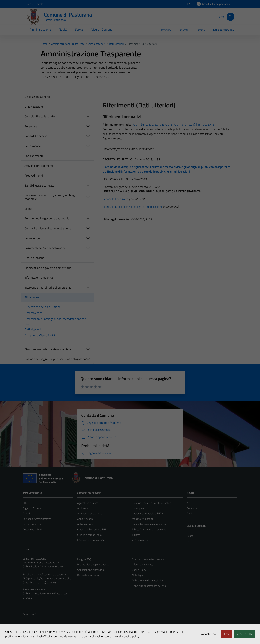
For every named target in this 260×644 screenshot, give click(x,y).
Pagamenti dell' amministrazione (45, 248)
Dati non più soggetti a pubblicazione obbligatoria (55, 359)
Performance (33, 146)
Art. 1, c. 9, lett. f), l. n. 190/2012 (194, 124)
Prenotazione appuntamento (93, 564)
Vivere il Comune (102, 30)
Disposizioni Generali (37, 97)
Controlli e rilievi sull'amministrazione (48, 228)
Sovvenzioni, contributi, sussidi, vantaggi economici (50, 197)
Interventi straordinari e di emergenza (48, 287)
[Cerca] (230, 17)
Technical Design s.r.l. (45, 634)
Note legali (138, 575)
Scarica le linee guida (115, 199)
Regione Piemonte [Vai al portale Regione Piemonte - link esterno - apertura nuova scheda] (34, 4)
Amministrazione (40, 30)
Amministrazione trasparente (148, 559)
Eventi (190, 541)
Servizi (79, 30)
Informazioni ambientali (39, 278)
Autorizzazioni (85, 524)
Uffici (25, 503)
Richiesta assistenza (88, 575)
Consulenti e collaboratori (40, 116)
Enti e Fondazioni (32, 524)
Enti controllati (34, 156)
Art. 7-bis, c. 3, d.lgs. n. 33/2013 (153, 124)
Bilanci (29, 209)
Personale (31, 126)
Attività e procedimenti (39, 166)
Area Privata (29, 614)
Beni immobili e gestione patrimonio (47, 218)
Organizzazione (34, 107)
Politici (26, 513)
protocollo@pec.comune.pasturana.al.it (50, 578)
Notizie (191, 503)
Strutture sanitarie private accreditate (48, 349)
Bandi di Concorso (36, 136)
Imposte (184, 30)
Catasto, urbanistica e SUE (92, 529)
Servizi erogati (33, 238)
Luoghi (190, 536)
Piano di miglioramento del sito (149, 586)
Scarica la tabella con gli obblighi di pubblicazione (133, 207)
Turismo (201, 30)
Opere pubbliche (34, 258)
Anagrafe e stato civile (90, 513)
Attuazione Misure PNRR (40, 335)
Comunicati (193, 508)
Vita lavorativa (140, 540)
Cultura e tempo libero (89, 535)
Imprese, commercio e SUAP (147, 513)
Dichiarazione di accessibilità (147, 580)
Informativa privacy (143, 564)
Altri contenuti (33, 297)
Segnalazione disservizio (91, 570)
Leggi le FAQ (84, 559)
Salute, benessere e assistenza (149, 524)
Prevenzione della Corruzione (43, 307)
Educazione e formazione (91, 540)
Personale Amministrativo (37, 519)
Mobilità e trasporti (142, 519)
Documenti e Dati (32, 529)
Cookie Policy (139, 570)
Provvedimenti (34, 175)
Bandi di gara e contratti (39, 185)
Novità (63, 30)
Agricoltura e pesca (88, 503)
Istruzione (166, 30)
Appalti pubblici (86, 519)
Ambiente (83, 508)
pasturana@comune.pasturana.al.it (49, 574)
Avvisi (190, 513)
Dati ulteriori (33, 329)
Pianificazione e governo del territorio (48, 268)
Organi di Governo (32, 508)
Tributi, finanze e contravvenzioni (150, 529)
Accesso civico (33, 313)
